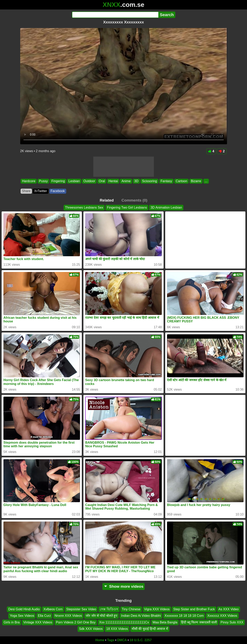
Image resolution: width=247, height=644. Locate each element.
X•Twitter (40, 191)
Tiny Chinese (131, 609)
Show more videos (123, 586)
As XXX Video (229, 609)
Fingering (58, 181)
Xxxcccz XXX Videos (222, 616)
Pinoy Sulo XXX (232, 622)
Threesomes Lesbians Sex (84, 208)
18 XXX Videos (117, 629)
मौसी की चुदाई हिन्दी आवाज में (150, 629)
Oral (102, 181)
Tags (111, 640)
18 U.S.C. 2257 (141, 640)
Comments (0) (134, 200)
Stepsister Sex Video (81, 609)
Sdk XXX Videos (91, 629)
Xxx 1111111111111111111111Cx (124, 622)
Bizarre (196, 181)
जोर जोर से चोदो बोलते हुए (101, 616)
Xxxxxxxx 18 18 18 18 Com (184, 616)
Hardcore (29, 181)
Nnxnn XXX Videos (68, 616)
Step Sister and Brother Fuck (194, 609)
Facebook (58, 191)
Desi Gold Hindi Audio (24, 609)
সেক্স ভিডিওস (109, 609)
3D (136, 181)
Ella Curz (44, 616)
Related (107, 200)
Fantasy (166, 181)
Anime (126, 181)
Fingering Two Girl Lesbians (127, 208)
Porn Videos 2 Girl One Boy (76, 622)
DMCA (122, 640)
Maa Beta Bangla (165, 622)
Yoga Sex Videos (22, 616)
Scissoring (149, 181)
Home (100, 640)
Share (26, 191)
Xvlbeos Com (53, 609)
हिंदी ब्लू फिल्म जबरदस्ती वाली (199, 622)
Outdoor (89, 181)
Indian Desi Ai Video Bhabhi (141, 616)
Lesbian (74, 181)
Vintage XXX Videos (38, 622)
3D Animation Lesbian (166, 208)
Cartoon (181, 181)
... (206, 181)
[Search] (115, 15)
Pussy (43, 181)
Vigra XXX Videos (157, 609)
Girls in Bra (12, 622)
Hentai (113, 181)
